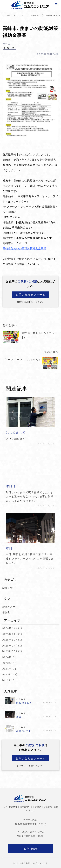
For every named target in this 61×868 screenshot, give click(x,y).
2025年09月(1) (12, 646)
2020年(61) (10, 674)
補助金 (6, 612)
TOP (8, 15)
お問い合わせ (31, 848)
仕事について (26, 807)
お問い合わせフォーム (30, 294)
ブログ (21, 15)
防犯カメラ (9, 607)
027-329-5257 (34, 832)
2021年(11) (10, 669)
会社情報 (48, 807)
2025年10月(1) (12, 640)
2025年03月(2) (12, 651)
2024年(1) (9, 657)
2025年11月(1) (12, 634)
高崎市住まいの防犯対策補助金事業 (24, 248)
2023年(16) (10, 663)
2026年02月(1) (12, 628)
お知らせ (35, 15)
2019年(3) (9, 680)
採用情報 (13, 807)
